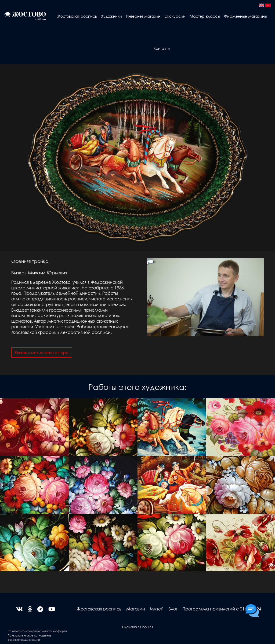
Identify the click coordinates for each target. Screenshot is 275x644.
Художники (111, 16)
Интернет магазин (143, 16)
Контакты (162, 48)
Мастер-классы (205, 16)
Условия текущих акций (24, 640)
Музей (157, 609)
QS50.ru (146, 627)
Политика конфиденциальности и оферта (37, 631)
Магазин (136, 609)
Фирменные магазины (245, 16)
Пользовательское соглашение (30, 635)
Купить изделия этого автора (42, 352)
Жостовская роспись (77, 16)
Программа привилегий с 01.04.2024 (222, 609)
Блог (173, 609)
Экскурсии (175, 16)
